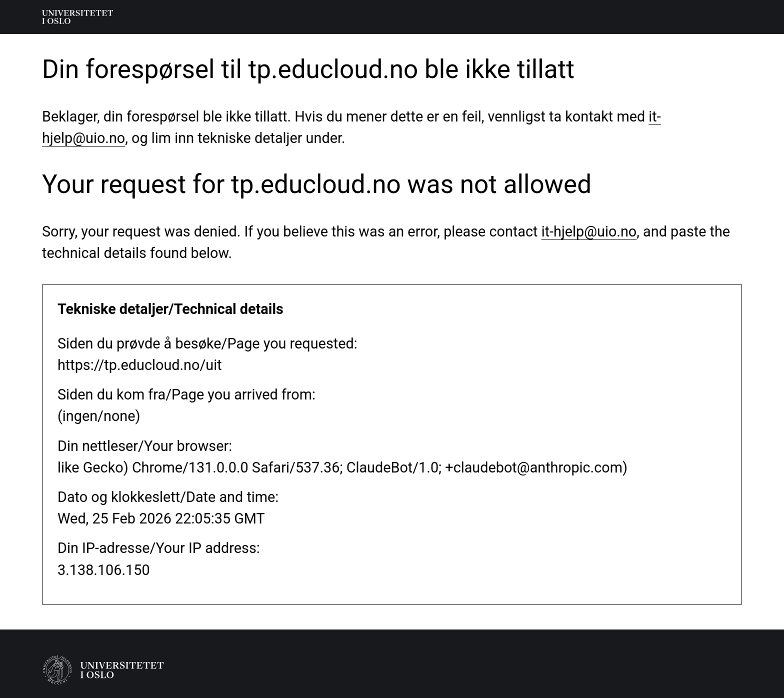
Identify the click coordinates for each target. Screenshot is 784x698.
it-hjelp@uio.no (589, 231)
